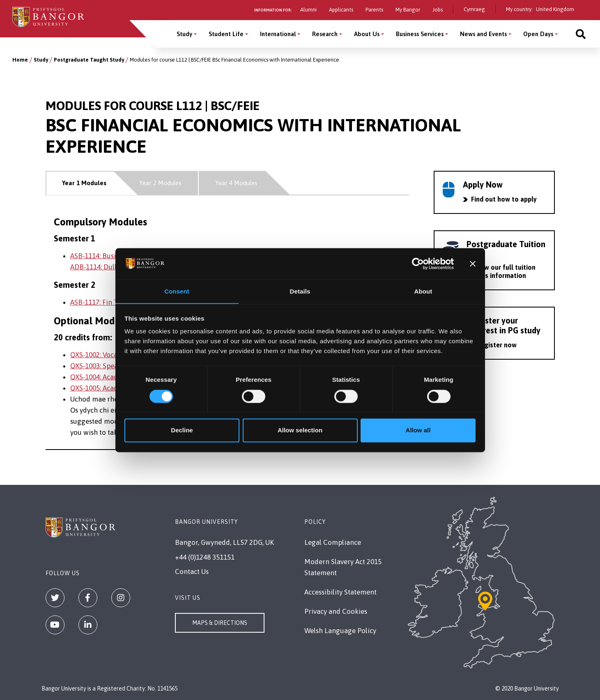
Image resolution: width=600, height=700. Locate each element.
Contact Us (192, 571)
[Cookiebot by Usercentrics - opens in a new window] (418, 264)
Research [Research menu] (325, 34)
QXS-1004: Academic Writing (114, 377)
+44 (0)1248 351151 (205, 557)
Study (41, 60)
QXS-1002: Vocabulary (104, 355)
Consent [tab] (177, 291)
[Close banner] (473, 264)
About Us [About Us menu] (367, 34)
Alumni (308, 10)
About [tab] (423, 291)
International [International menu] (278, 34)
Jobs (438, 10)
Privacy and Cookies (336, 611)
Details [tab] (300, 291)
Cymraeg (474, 9)
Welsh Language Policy (340, 631)
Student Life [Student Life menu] (226, 34)
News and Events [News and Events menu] (483, 34)
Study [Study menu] (184, 34)
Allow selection (300, 430)
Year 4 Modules (236, 183)
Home (20, 60)
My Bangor (408, 10)
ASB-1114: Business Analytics (115, 256)
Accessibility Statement (340, 592)
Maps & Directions (220, 623)
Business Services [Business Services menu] (420, 34)
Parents (374, 10)
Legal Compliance (333, 542)
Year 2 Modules (160, 183)
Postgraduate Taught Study (89, 60)
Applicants (341, 10)
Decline (182, 430)
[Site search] (581, 34)
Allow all (418, 430)
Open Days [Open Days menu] (538, 34)
